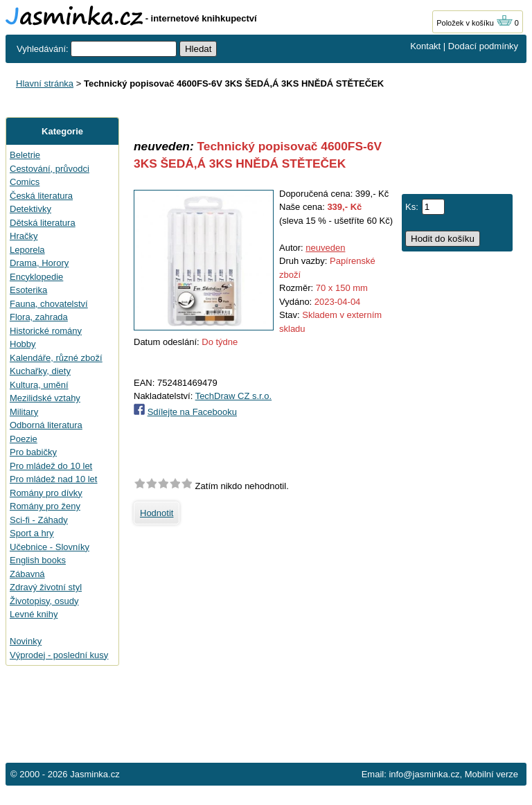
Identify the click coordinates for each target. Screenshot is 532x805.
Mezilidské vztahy (45, 398)
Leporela (27, 250)
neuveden (325, 248)
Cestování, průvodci (50, 169)
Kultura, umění (39, 385)
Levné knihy (34, 614)
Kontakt (425, 46)
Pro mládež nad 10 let (53, 479)
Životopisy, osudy (44, 601)
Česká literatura (41, 196)
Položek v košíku (475, 23)
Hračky (24, 236)
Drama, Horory (39, 263)
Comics (25, 182)
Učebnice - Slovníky (50, 547)
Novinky (26, 641)
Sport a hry (32, 533)
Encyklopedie (36, 277)
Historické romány (46, 331)
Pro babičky (33, 452)
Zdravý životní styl (46, 587)
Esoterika (28, 290)
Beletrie (25, 155)
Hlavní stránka (45, 83)
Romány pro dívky (46, 493)
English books (38, 560)
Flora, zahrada (39, 317)
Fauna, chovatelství (49, 304)
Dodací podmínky (483, 46)
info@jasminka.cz (424, 774)
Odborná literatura (46, 425)
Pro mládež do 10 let (51, 466)
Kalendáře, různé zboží (56, 358)
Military (24, 412)
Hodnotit (157, 513)
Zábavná (27, 574)
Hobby (23, 344)
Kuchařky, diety (40, 371)
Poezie (24, 439)
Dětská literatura (43, 223)
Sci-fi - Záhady (39, 520)
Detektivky (30, 209)
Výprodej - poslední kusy (59, 655)
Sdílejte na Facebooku (192, 412)
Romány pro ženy (45, 506)
